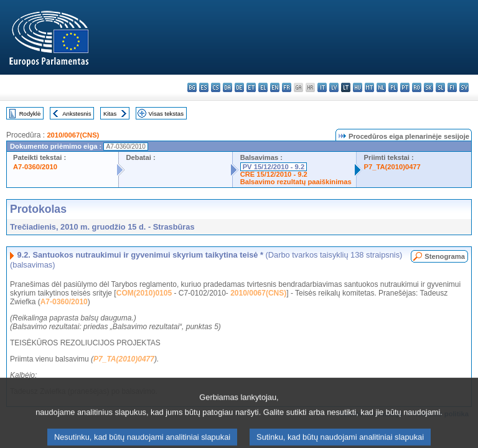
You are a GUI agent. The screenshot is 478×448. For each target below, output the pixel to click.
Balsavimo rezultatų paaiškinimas (296, 182)
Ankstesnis (77, 114)
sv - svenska (464, 87)
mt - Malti (369, 87)
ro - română (417, 87)
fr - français (287, 87)
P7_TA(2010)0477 (392, 167)
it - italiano (322, 87)
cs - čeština (216, 87)
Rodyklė (30, 114)
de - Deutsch (239, 87)
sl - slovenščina (440, 87)
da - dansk (227, 87)
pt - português (405, 87)
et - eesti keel (251, 87)
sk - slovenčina (429, 87)
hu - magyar (358, 87)
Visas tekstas (166, 114)
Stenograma (445, 256)
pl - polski (393, 87)
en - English (275, 87)
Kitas (110, 114)
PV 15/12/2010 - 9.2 (274, 167)
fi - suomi (452, 87)
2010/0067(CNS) (73, 135)
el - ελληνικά (263, 87)
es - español (204, 87)
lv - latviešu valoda (334, 87)
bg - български (192, 87)
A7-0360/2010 (35, 167)
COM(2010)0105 (144, 293)
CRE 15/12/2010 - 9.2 (274, 174)
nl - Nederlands (381, 87)
